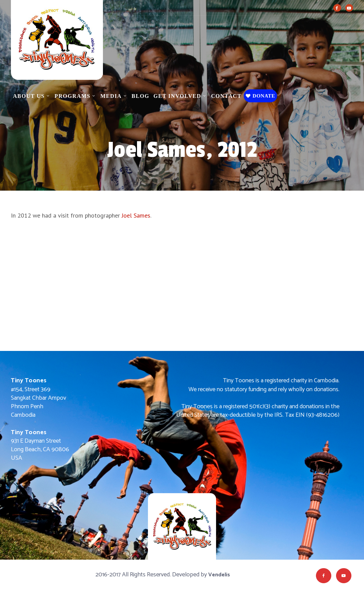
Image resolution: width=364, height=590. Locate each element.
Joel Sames (136, 215)
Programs (72, 96)
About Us (29, 96)
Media (111, 96)
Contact (226, 96)
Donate (261, 96)
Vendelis (219, 575)
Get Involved (177, 96)
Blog (140, 96)
